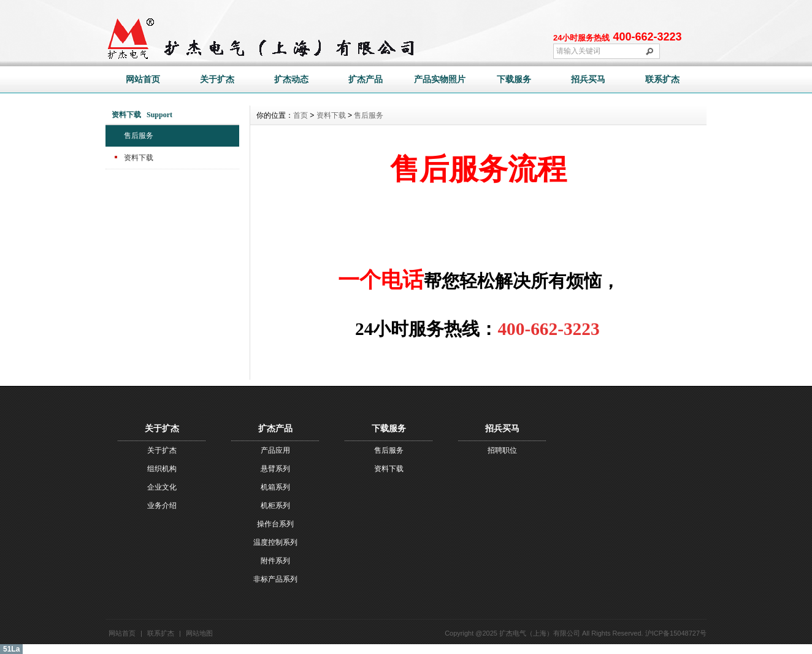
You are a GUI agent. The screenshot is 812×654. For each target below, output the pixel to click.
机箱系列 (275, 487)
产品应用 (275, 450)
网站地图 (199, 633)
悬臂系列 (275, 469)
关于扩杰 (217, 79)
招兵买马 (588, 79)
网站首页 (143, 79)
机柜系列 (275, 506)
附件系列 (275, 561)
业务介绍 (162, 506)
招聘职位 (502, 450)
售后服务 (139, 136)
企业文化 (162, 487)
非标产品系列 (275, 579)
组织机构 (162, 469)
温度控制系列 (275, 542)
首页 (301, 115)
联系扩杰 (662, 79)
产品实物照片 (440, 79)
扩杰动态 (291, 79)
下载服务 (514, 79)
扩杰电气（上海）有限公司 (540, 633)
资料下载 (139, 158)
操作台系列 (275, 524)
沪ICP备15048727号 (676, 633)
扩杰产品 (366, 79)
